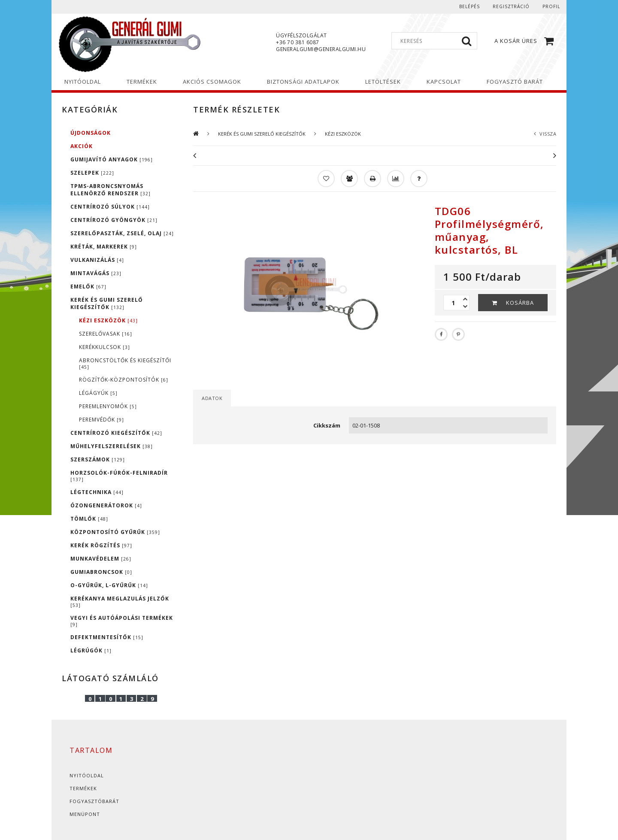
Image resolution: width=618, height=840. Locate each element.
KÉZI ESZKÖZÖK (108, 320)
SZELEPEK (92, 173)
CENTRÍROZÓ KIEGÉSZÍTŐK (116, 433)
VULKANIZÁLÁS (97, 260)
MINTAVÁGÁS (96, 273)
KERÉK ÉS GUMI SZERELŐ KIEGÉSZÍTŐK (107, 303)
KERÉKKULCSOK (105, 347)
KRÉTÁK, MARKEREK (104, 247)
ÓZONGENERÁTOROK (106, 505)
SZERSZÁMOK (98, 459)
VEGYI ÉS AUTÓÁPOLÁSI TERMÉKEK (122, 621)
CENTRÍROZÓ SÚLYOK (110, 207)
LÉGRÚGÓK (91, 650)
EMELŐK (88, 287)
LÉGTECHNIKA (97, 492)
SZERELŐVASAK (106, 334)
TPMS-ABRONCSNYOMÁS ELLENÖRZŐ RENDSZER (111, 190)
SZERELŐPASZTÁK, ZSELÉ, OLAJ (122, 233)
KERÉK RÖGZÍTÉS (101, 545)
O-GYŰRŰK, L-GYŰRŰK (109, 585)
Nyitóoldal (87, 775)
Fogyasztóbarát (94, 801)
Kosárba (520, 303)
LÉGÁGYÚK (98, 393)
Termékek (83, 788)
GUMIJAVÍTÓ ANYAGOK (112, 159)
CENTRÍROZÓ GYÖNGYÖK (114, 220)
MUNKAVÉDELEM (101, 559)
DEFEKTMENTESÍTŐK (107, 637)
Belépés (470, 6)
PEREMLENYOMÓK (108, 406)
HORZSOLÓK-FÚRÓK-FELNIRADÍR (119, 476)
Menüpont (85, 814)
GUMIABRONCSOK (101, 572)
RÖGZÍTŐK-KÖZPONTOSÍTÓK (124, 380)
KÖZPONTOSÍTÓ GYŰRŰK (115, 532)
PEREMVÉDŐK (101, 420)
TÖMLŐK (89, 519)
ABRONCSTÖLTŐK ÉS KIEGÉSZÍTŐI (125, 363)
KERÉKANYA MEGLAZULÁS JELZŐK (120, 602)
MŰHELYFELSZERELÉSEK (112, 446)
